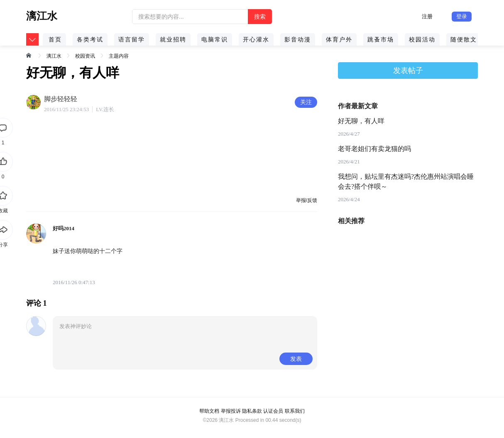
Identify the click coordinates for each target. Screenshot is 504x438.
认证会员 (273, 411)
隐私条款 (252, 411)
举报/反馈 (307, 200)
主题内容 (119, 56)
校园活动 (422, 39)
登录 (462, 16)
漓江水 (54, 56)
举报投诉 (231, 411)
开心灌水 (256, 39)
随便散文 (464, 39)
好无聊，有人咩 (361, 121)
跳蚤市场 (381, 39)
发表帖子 (408, 71)
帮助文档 (209, 411)
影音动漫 (298, 39)
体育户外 (339, 39)
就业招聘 (173, 39)
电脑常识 (215, 39)
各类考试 (90, 39)
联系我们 (295, 411)
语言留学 (132, 39)
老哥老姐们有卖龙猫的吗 (374, 149)
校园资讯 (85, 56)
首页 (55, 39)
